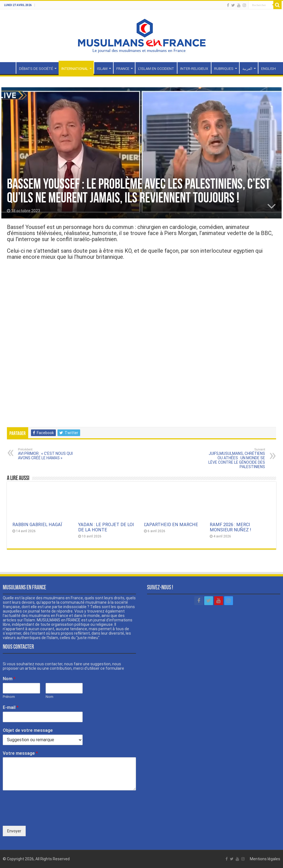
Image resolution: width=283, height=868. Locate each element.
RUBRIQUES (224, 69)
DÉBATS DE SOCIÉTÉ (36, 69)
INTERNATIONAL (75, 69)
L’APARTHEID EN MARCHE (171, 525)
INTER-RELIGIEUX (194, 69)
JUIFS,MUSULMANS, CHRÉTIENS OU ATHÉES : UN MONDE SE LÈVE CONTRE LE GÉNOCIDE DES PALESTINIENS (237, 458)
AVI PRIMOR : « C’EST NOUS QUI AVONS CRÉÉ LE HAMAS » (46, 454)
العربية (247, 69)
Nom (9, 679)
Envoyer (14, 831)
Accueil (9, 68)
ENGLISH (268, 69)
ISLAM (102, 69)
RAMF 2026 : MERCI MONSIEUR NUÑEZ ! (230, 527)
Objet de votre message (28, 730)
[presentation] (45, 817)
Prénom (9, 697)
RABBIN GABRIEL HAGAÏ (37, 525)
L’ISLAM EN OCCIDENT (156, 69)
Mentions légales (265, 859)
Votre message (20, 753)
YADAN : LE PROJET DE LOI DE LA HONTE (106, 527)
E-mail (11, 707)
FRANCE (123, 69)
